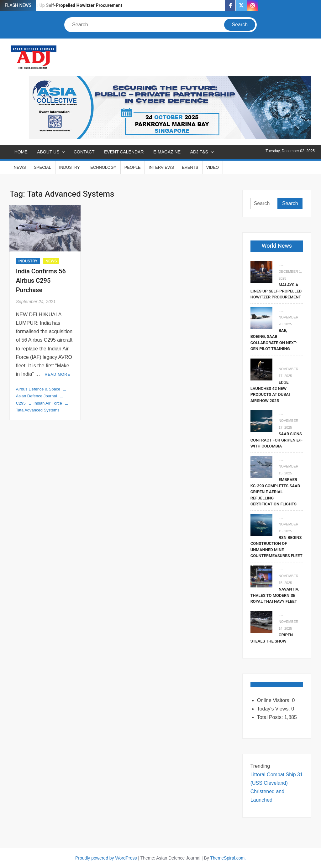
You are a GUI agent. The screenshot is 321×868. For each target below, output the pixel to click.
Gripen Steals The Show (272, 638)
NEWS (20, 167)
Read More (58, 375)
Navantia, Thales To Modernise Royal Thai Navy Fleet (275, 595)
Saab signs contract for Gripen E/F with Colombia (277, 440)
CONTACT (84, 152)
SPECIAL (42, 167)
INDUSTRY (70, 167)
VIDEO (213, 167)
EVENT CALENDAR (124, 152)
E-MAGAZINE (167, 152)
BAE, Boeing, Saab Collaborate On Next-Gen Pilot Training (274, 340)
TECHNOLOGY (102, 167)
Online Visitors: (275, 700)
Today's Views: (274, 709)
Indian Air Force (48, 403)
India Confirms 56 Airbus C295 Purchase (41, 281)
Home (21, 152)
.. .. (281, 265)
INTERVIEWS (161, 167)
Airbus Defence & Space (38, 389)
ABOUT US (48, 152)
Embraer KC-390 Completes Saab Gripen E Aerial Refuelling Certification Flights (275, 492)
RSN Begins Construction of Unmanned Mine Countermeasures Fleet (276, 547)
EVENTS (190, 167)
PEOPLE (133, 167)
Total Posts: (271, 717)
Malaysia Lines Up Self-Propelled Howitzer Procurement (65, 5)
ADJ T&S (199, 152)
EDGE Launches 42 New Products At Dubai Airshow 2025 (270, 391)
